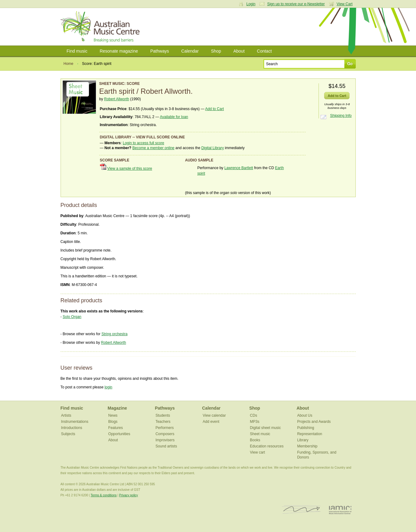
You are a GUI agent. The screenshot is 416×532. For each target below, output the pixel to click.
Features (115, 428)
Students (163, 415)
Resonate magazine (119, 51)
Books (255, 440)
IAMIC (340, 510)
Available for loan (174, 117)
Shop (216, 51)
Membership (307, 446)
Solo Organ (72, 317)
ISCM (301, 510)
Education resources (267, 446)
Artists (66, 415)
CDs (254, 415)
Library (303, 440)
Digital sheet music (265, 428)
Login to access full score (143, 143)
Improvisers (165, 440)
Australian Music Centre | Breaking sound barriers (101, 27)
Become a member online (154, 148)
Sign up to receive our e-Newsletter (296, 4)
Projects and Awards (314, 422)
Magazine (117, 408)
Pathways (160, 51)
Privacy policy (128, 495)
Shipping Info (341, 116)
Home (69, 64)
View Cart (345, 4)
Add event (211, 422)
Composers (165, 434)
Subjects (68, 434)
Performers (165, 428)
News (113, 415)
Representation (309, 434)
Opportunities (119, 434)
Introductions (72, 428)
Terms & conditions (104, 495)
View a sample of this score (130, 169)
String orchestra (115, 334)
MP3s (255, 422)
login (108, 387)
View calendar (214, 415)
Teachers (163, 422)
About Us (305, 415)
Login (251, 4)
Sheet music (260, 434)
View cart (258, 452)
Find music (77, 51)
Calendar (190, 51)
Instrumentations (75, 422)
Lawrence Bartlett (239, 168)
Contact (264, 51)
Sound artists (166, 446)
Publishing (305, 428)
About (239, 51)
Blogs (113, 422)
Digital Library (213, 148)
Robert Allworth (117, 99)
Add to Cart (214, 109)
